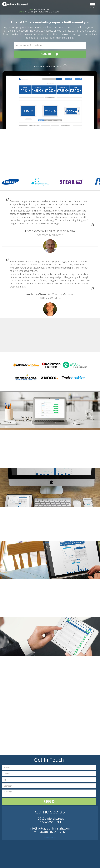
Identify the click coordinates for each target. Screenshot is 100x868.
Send (49, 801)
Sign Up (50, 54)
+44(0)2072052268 (41, 9)
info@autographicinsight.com (50, 828)
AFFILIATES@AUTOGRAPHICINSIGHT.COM (42, 12)
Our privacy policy (50, 837)
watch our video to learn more (50, 66)
